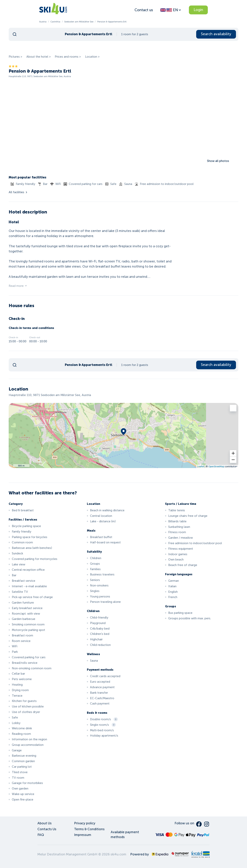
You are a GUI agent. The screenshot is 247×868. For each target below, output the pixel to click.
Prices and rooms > (68, 57)
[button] (233, 453)
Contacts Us (47, 829)
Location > (92, 57)
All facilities (18, 192)
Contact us (144, 10)
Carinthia (55, 22)
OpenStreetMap (216, 466)
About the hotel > (39, 57)
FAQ (41, 835)
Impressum (83, 835)
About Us (45, 823)
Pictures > (15, 57)
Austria (43, 22)
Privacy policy (85, 823)
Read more (18, 286)
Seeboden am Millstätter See (79, 22)
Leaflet (201, 466)
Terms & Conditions (89, 829)
